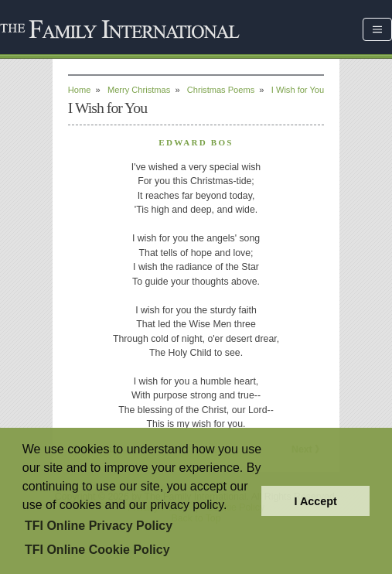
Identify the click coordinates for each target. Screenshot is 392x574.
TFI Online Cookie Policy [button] (97, 550)
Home (80, 90)
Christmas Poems (221, 90)
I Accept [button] (315, 501)
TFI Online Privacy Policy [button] (99, 526)
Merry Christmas (139, 90)
